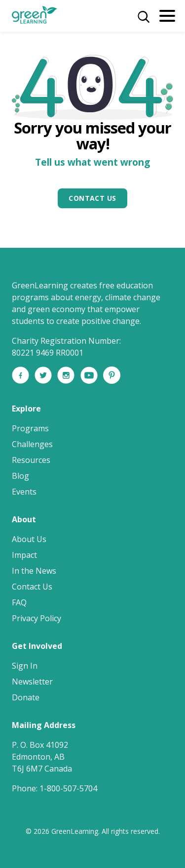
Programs (30, 428)
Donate (26, 697)
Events (24, 492)
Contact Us (92, 198)
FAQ (19, 602)
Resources (31, 460)
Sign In (25, 666)
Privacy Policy (37, 618)
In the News (34, 571)
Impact (24, 555)
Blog (20, 476)
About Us (29, 539)
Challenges (32, 444)
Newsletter (32, 682)
